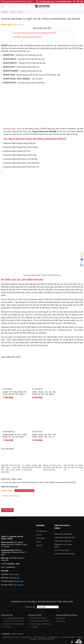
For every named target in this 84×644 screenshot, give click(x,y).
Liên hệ (39, 543)
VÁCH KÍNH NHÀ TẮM (46, 637)
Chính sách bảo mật (63, 538)
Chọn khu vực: (31, 605)
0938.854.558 (65, 2)
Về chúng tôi (42, 529)
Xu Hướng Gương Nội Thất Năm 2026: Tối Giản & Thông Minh (32, 465)
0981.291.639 (48, 2)
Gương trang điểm (40, 635)
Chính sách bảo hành (63, 531)
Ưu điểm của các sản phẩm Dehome (28, 37)
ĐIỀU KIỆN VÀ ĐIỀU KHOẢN (64, 551)
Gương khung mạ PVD (10, 635)
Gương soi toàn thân (68, 635)
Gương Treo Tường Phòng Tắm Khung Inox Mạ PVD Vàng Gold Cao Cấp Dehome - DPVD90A (14, 393)
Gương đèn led (54, 635)
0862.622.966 (18, 582)
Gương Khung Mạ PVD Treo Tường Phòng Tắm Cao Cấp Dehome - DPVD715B (14, 434)
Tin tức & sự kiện (62, 548)
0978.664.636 (18, 579)
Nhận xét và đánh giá (9, 484)
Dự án (39, 532)
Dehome (40, 523)
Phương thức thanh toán (63, 543)
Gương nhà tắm (26, 635)
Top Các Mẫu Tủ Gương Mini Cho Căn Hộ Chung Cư (73, 465)
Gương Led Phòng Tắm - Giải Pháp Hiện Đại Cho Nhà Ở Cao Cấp (52, 465)
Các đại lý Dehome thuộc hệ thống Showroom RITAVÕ (35, 33)
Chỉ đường (7, 625)
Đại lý (39, 539)
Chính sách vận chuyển (64, 535)
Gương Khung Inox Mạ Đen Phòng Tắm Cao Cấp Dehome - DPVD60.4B (42, 393)
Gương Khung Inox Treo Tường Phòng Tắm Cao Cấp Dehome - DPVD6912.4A (70, 393)
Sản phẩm (40, 536)
